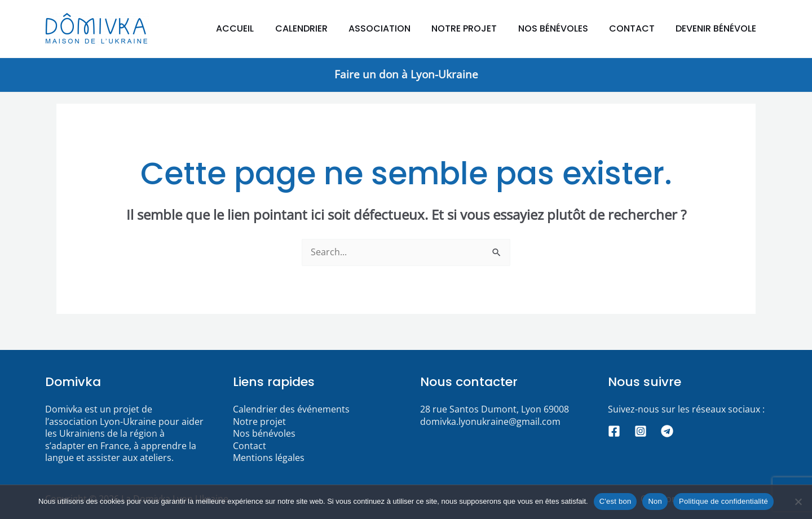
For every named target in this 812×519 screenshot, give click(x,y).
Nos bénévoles (561, 28)
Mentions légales (269, 458)
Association (393, 28)
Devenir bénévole (718, 28)
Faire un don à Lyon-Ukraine (406, 74)
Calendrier (318, 28)
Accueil (255, 28)
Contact (636, 28)
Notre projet (475, 28)
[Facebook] (614, 431)
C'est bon (615, 501)
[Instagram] (641, 431)
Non (655, 501)
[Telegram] (667, 431)
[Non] (798, 502)
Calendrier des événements (291, 409)
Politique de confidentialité (723, 501)
